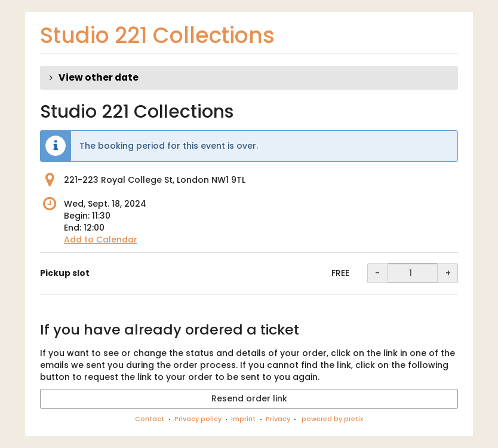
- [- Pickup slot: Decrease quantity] (377, 273)
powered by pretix (332, 419)
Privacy (278, 419)
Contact (150, 419)
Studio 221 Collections (157, 36)
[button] (249, 78)
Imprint (243, 419)
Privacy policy (198, 419)
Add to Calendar (101, 240)
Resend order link (249, 398)
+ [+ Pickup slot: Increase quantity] (448, 273)
